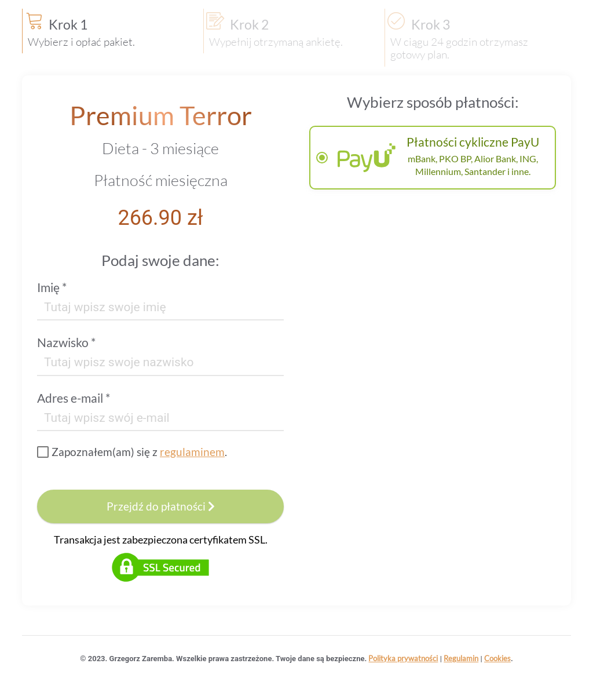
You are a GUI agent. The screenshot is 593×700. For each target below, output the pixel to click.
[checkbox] (132, 452)
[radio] (433, 158)
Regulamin (461, 658)
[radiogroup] (433, 158)
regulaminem (192, 452)
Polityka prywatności (403, 658)
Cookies (497, 658)
